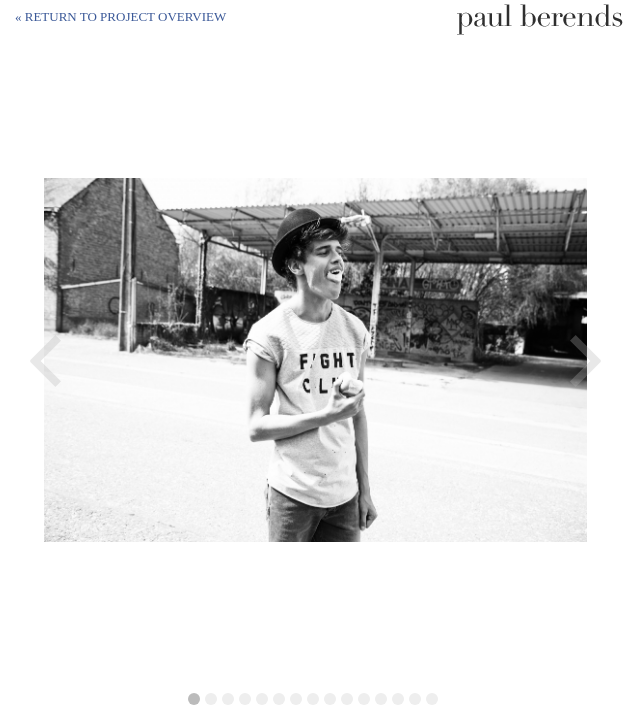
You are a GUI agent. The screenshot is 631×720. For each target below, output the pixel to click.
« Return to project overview (120, 16)
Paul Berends (540, 19)
